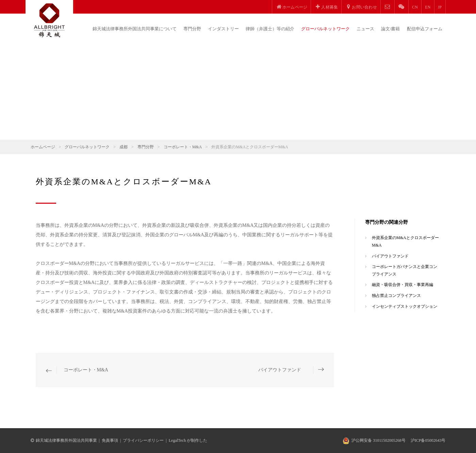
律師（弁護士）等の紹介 (270, 29)
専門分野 (192, 29)
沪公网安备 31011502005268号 (379, 440)
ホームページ (43, 147)
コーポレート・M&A (183, 147)
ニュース (365, 29)
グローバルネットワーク (325, 29)
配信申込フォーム (425, 29)
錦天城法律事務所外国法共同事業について (135, 29)
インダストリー (223, 29)
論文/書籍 (391, 29)
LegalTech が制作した (188, 440)
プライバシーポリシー (143, 440)
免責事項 (110, 440)
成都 (124, 147)
